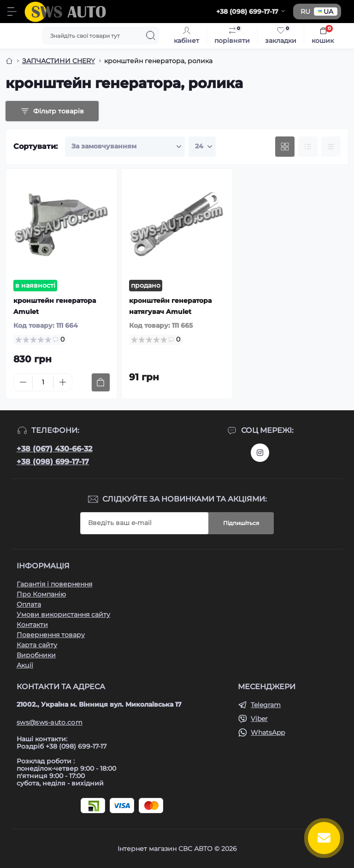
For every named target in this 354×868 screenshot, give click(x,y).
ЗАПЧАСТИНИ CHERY (59, 61)
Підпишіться (241, 523)
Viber (259, 719)
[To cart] (101, 382)
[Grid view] (285, 147)
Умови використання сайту (63, 614)
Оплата (29, 604)
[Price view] (331, 147)
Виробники (36, 655)
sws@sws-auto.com (50, 722)
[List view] (308, 147)
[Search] (151, 35)
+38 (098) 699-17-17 (53, 462)
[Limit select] (202, 147)
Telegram (266, 705)
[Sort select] (125, 147)
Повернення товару (51, 635)
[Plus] (63, 382)
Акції (25, 665)
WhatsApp (268, 732)
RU (305, 12)
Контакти (32, 625)
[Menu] (12, 12)
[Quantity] (43, 382)
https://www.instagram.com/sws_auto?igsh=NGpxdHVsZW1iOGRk (260, 453)
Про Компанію (41, 594)
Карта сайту (37, 645)
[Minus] (23, 382)
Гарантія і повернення (54, 584)
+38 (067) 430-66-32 (54, 449)
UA (326, 12)
